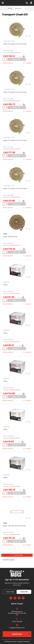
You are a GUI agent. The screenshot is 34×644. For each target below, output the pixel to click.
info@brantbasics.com (17, 628)
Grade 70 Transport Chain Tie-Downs (15, 44)
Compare (27, 63)
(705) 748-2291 (17, 621)
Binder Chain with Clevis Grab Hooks (14, 526)
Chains (5, 285)
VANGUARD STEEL (9, 41)
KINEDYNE (6, 282)
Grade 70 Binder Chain (10, 237)
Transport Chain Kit (15, 52)
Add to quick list (8, 63)
